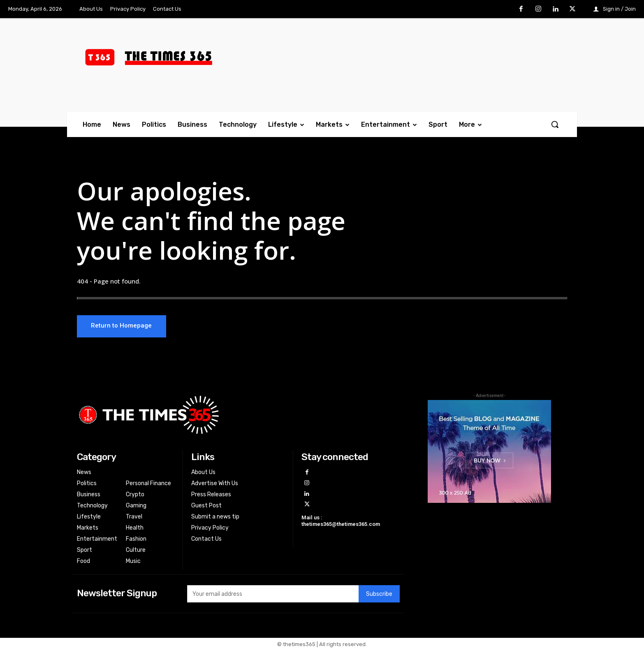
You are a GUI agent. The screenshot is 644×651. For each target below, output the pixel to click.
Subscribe (379, 594)
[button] (555, 124)
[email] (273, 595)
